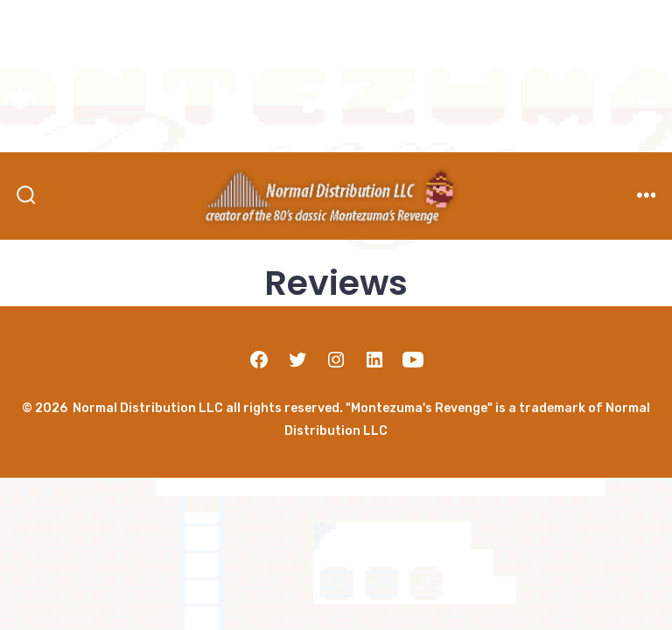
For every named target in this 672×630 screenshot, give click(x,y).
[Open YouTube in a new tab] (413, 360)
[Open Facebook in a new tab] (259, 360)
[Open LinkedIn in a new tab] (374, 360)
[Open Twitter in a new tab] (297, 360)
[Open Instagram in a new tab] (336, 360)
